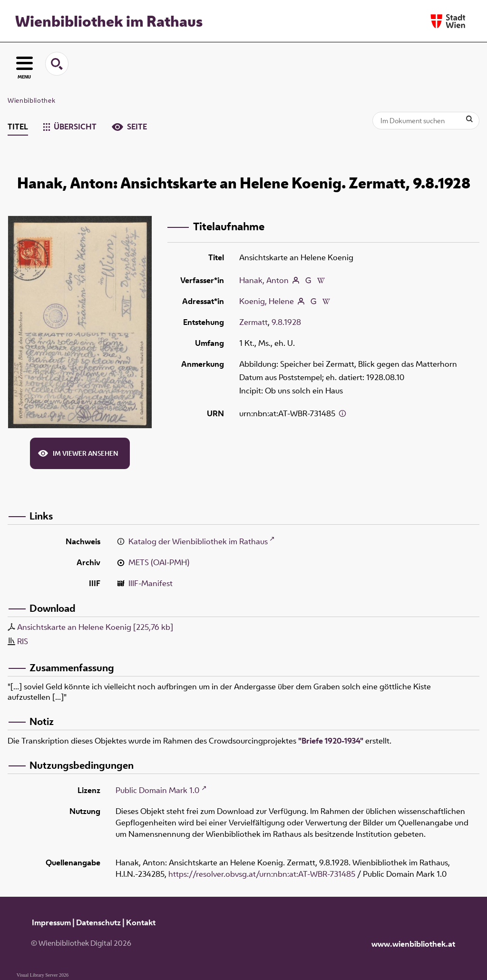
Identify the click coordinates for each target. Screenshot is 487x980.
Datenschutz (98, 922)
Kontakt (141, 922)
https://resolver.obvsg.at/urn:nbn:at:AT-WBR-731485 (262, 874)
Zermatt (253, 322)
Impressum (51, 922)
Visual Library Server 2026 (43, 975)
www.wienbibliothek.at (413, 944)
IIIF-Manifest (151, 583)
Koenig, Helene (267, 301)
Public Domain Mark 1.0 (157, 790)
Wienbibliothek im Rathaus (109, 21)
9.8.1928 (286, 322)
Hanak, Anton (264, 280)
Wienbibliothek (31, 100)
